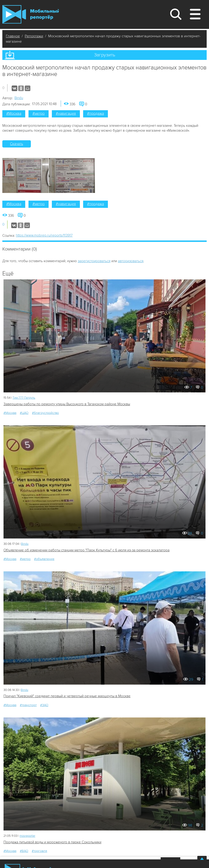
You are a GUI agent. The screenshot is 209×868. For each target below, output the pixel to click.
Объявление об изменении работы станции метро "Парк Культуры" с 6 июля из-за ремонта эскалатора (87, 550)
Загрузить (105, 55)
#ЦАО (24, 413)
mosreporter (27, 836)
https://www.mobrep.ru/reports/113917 (44, 235)
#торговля (39, 851)
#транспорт (28, 705)
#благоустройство (45, 413)
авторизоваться (131, 261)
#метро (39, 113)
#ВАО (24, 851)
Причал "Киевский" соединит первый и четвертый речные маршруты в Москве (67, 696)
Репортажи (34, 36)
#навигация (66, 113)
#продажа (96, 113)
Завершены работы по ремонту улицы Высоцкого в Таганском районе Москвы (67, 404)
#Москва (14, 113)
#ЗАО (44, 705)
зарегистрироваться (94, 261)
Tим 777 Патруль (24, 398)
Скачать (17, 144)
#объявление (44, 559)
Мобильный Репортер (31, 14)
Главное (13, 36)
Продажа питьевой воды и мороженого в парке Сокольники (52, 842)
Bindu (19, 98)
